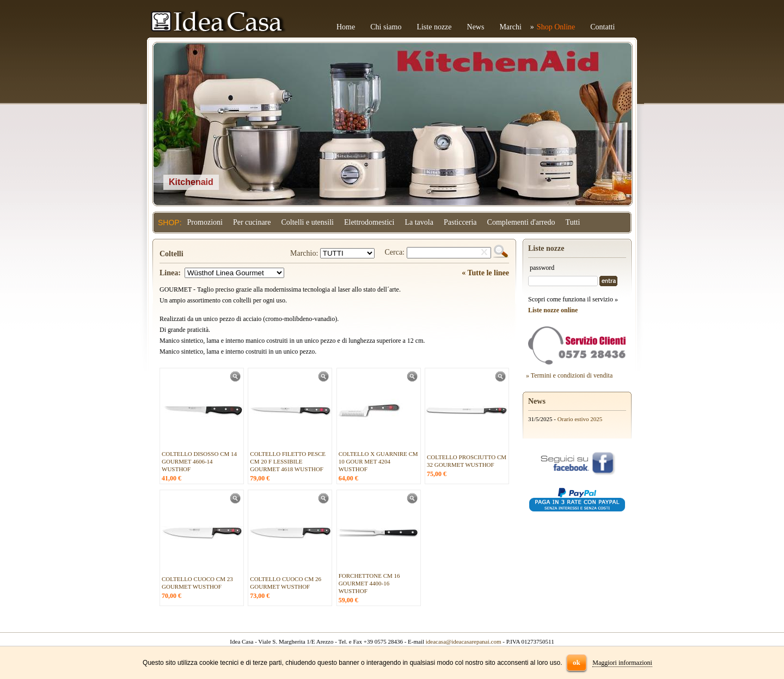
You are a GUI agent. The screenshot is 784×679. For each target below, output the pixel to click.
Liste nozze (434, 27)
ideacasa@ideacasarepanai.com (464, 641)
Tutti (573, 222)
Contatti (602, 27)
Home (346, 27)
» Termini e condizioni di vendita (569, 375)
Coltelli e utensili (308, 222)
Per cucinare (252, 222)
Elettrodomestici (369, 222)
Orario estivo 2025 (580, 419)
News (476, 27)
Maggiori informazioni (622, 663)
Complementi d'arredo (521, 222)
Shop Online (556, 27)
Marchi (510, 27)
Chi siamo (386, 27)
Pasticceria (460, 222)
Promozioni (205, 222)
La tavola (419, 222)
